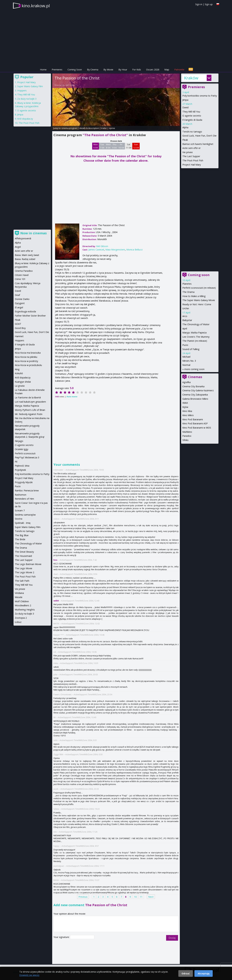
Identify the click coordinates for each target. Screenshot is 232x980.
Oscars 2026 (153, 70)
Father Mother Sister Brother (30, 316)
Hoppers (22, 90)
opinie (112, 128)
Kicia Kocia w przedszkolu (28, 365)
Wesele (19, 597)
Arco (185, 316)
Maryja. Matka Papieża (194, 333)
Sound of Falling (191, 349)
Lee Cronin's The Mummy (196, 337)
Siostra (19, 519)
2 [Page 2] (98, 897)
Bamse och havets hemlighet (198, 144)
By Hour (123, 70)
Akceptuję (204, 973)
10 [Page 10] (135, 897)
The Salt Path (22, 581)
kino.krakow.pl (36, 6)
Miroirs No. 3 (189, 361)
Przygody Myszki (24, 482)
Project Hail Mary (192, 165)
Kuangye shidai (23, 382)
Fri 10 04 (121, 146)
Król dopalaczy (25, 119)
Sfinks (185, 440)
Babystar (187, 320)
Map (167, 70)
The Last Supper (191, 156)
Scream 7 (20, 510)
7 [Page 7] (121, 897)
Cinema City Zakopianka (195, 395)
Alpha (185, 127)
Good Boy (20, 328)
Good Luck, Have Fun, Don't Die (199, 136)
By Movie (108, 70)
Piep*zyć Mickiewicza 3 (27, 457)
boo (55, 560)
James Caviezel (96, 250)
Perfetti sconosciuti (25, 453)
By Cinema (93, 70)
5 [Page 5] (112, 897)
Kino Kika (187, 411)
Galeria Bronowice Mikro (195, 399)
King (17, 369)
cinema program (69, 128)
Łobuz (18, 622)
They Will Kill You (191, 112)
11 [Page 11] (141, 897)
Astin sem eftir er (191, 148)
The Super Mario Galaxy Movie (199, 300)
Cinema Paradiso (24, 271)
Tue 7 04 (102, 146)
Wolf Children (22, 601)
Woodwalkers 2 (23, 605)
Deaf (17, 295)
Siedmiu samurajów (25, 515)
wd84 (56, 601)
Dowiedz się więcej (29, 975)
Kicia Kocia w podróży (26, 361)
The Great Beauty (24, 552)
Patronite (179, 70)
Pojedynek (20, 470)
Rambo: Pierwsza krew (27, 490)
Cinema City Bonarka (193, 386)
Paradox (187, 436)
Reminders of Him (24, 499)
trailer (104, 128)
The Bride (20, 539)
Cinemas (195, 377)
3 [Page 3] (103, 897)
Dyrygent (20, 303)
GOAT (18, 324)
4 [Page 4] (108, 897)
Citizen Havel (22, 275)
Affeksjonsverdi (23, 238)
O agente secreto (192, 116)
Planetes (187, 284)
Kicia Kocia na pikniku (26, 357)
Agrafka (186, 382)
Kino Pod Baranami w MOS (197, 428)
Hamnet (19, 336)
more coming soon (194, 369)
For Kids (137, 70)
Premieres (57, 70)
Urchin (186, 308)
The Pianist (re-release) (195, 341)
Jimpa (185, 100)
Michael (186, 357)
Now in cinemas (34, 233)
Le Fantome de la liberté (28, 397)
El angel (19, 307)
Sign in (199, 4)
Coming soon (199, 275)
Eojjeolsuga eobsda (25, 311)
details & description (89, 128)
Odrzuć (186, 973)
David (185, 107)
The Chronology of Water (196, 324)
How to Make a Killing (194, 296)
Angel (18, 247)
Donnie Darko (22, 299)
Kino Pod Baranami (193, 419)
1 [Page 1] (94, 897)
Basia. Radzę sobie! (25, 259)
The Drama (188, 292)
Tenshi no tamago (192, 132)
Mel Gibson (71, 85)
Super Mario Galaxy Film (30, 86)
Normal (186, 365)
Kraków (191, 78)
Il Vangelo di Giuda (192, 120)
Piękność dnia (22, 466)
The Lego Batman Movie (28, 564)
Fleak (185, 140)
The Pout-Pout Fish (193, 160)
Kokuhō (19, 373)
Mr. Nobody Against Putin (29, 414)
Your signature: (62, 937)
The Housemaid (23, 556)
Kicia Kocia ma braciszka (28, 353)
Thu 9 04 (114, 146)
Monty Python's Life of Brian (30, 410)
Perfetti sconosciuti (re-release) (199, 288)
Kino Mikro (188, 415)
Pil (16, 462)
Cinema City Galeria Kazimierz (198, 390)
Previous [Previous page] (83, 897)
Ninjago (19, 441)
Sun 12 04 (136, 146)
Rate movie (72, 397)
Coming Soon (75, 70)
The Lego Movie (24, 568)
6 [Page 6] (117, 897)
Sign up (209, 4)
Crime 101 (20, 279)
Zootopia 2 (21, 618)
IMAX (185, 403)
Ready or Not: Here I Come (197, 304)
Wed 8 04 (108, 146)
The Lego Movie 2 (24, 572)
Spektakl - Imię (23, 523)
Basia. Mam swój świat (27, 255)
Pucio (185, 345)
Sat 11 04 (129, 146)
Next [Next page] (151, 897)
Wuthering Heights (25, 610)
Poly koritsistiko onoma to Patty (200, 96)
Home (43, 70)
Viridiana (19, 593)
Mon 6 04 (96, 146)
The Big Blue (22, 535)
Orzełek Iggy (22, 449)
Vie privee (188, 152)
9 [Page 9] (130, 897)
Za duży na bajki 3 (27, 99)
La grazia (20, 386)
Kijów (185, 407)
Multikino (187, 432)
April (185, 329)
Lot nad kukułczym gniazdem (30, 402)
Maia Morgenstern (115, 250)
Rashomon (21, 495)
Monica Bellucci (134, 250)
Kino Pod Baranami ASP (195, 423)
